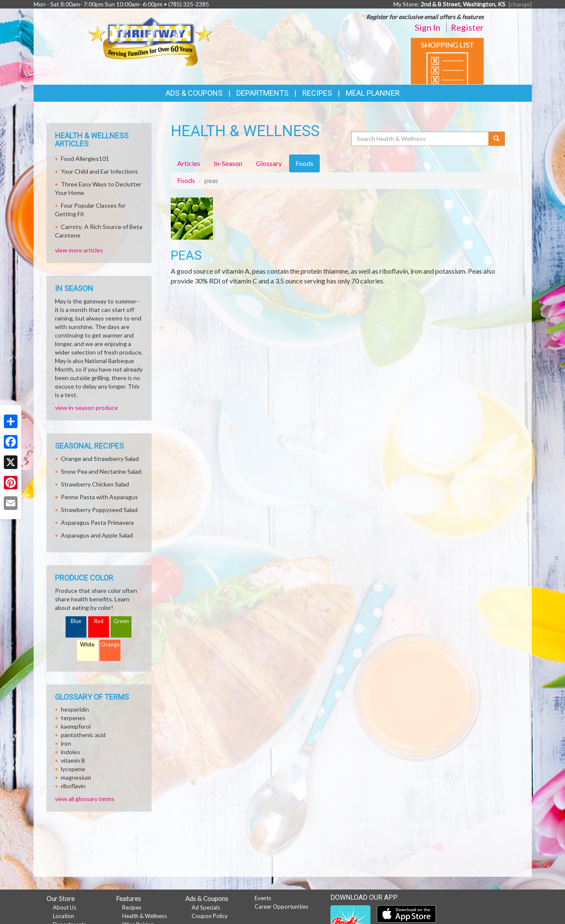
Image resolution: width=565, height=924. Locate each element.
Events (263, 898)
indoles (70, 752)
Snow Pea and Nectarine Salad (101, 471)
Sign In (427, 27)
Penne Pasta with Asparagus (99, 497)
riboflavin (73, 786)
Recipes (317, 93)
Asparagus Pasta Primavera (97, 522)
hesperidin (75, 709)
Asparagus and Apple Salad (97, 535)
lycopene (73, 769)
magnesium (76, 777)
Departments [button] (262, 93)
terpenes (73, 718)
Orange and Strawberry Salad (100, 459)
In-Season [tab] (228, 163)
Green (121, 621)
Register (467, 27)
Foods (186, 180)
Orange (110, 645)
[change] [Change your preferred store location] (520, 4)
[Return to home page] (150, 41)
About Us (65, 907)
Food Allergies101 (85, 159)
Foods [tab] (304, 163)
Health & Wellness (145, 916)
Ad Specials (206, 907)
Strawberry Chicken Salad (95, 484)
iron (66, 743)
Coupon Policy (210, 916)
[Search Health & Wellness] (421, 139)
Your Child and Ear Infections (99, 171)
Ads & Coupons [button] (194, 93)
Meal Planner (373, 93)
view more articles (79, 250)
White (87, 645)
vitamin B (73, 760)
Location (63, 916)
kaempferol (76, 726)
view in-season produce (86, 408)
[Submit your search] (497, 139)
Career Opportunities (281, 907)
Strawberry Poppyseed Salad (99, 510)
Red (99, 621)
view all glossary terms (85, 799)
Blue (76, 621)
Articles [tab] (189, 163)
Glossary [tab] (269, 163)
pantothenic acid (83, 735)
